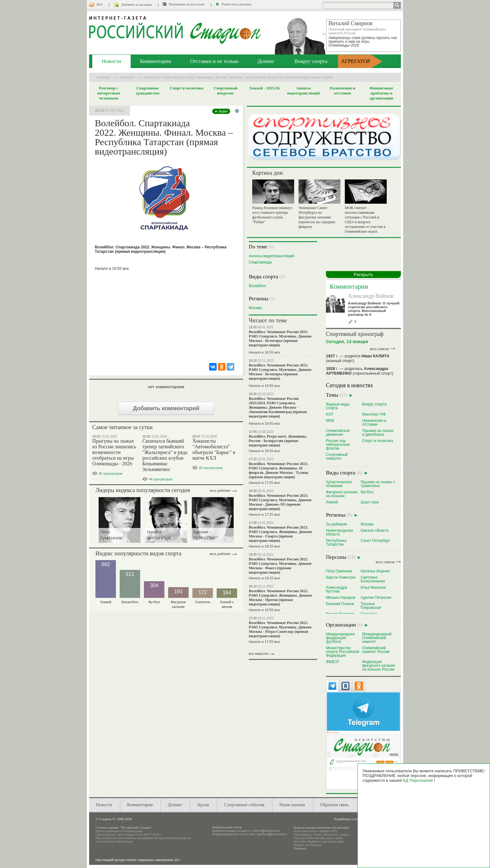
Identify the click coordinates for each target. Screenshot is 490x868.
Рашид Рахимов (340, 614)
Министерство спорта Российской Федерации (342, 652)
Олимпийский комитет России (376, 650)
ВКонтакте (331, 834)
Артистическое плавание (339, 484)
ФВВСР (332, 662)
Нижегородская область (339, 532)
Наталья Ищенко (375, 571)
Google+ (345, 834)
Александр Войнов (371, 296)
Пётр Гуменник (339, 571)
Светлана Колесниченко (373, 579)
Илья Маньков (373, 587)
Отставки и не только (214, 61)
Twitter (317, 834)
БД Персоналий (418, 780)
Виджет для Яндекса (308, 845)
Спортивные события (244, 805)
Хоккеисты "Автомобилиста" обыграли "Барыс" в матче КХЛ (214, 449)
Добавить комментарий (166, 408)
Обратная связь (335, 805)
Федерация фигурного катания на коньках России (379, 665)
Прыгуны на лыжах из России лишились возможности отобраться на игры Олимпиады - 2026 (114, 452)
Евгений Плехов (340, 604)
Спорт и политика (187, 88)
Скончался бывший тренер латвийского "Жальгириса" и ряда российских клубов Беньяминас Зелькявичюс (165, 455)
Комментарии (156, 61)
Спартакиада (260, 262)
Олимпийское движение (338, 432)
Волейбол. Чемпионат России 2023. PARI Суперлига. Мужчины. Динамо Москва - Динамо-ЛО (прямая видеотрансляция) (280, 502)
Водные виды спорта (338, 406)
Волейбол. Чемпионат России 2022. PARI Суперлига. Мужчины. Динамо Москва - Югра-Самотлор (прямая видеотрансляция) (280, 629)
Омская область (375, 530)
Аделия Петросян (376, 597)
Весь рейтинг (220, 491)
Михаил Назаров (341, 597)
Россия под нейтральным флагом (338, 444)
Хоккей (332, 502)
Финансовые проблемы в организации (381, 93)
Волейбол (257, 286)
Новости (111, 61)
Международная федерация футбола (340, 638)
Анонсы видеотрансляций (304, 91)
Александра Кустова (336, 589)
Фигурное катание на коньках (342, 494)
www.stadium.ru (106, 841)
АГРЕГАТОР (356, 61)
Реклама (300, 848)
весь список (379, 349)
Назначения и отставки (342, 91)
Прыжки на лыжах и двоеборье (378, 432)
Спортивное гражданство (148, 91)
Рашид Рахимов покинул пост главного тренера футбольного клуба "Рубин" (272, 215)
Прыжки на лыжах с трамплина (378, 484)
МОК (330, 420)
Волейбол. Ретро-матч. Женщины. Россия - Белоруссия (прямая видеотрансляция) (278, 441)
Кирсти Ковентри (341, 577)
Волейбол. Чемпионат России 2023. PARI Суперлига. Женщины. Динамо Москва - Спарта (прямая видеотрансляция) (280, 534)
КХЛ (330, 414)
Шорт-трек (370, 502)
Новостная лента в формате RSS (315, 831)
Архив (203, 805)
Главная (103, 77)
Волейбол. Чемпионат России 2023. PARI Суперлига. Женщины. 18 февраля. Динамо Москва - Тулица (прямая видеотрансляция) (279, 470)
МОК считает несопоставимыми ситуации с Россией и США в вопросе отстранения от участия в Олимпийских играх (365, 220)
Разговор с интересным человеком (109, 93)
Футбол (367, 492)
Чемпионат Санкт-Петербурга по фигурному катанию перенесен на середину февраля (317, 217)
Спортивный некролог (225, 91)
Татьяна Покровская (371, 606)
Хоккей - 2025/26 (264, 88)
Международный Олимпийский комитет (377, 638)
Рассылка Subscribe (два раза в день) (318, 838)
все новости (258, 654)
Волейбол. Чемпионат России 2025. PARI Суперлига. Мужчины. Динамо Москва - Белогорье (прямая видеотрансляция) (280, 338)
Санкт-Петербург (375, 540)
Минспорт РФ (374, 414)
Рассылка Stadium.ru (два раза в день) (319, 841)
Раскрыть (363, 275)
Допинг (266, 61)
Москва (255, 308)
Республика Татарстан (336, 542)
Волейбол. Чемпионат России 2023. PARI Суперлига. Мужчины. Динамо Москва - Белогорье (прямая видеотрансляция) (280, 372)
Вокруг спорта (311, 61)
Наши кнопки (292, 805)
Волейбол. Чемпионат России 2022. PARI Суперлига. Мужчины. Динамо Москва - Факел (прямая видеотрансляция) (280, 566)
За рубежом (336, 524)
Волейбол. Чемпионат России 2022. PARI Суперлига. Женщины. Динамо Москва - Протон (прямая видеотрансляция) (280, 598)
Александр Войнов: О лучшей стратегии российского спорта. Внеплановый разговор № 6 (374, 309)
